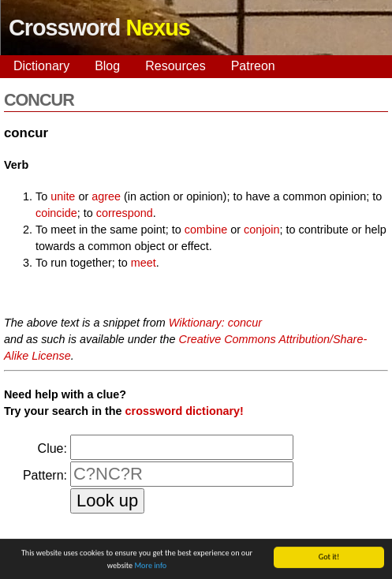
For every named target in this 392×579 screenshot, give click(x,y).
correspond (125, 213)
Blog (107, 66)
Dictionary (41, 66)
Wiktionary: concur (215, 323)
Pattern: (45, 475)
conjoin (262, 230)
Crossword (99, 28)
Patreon (253, 66)
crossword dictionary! (185, 411)
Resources (175, 66)
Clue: (52, 448)
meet (144, 263)
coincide (56, 213)
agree (106, 196)
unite (63, 196)
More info (150, 566)
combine (206, 230)
